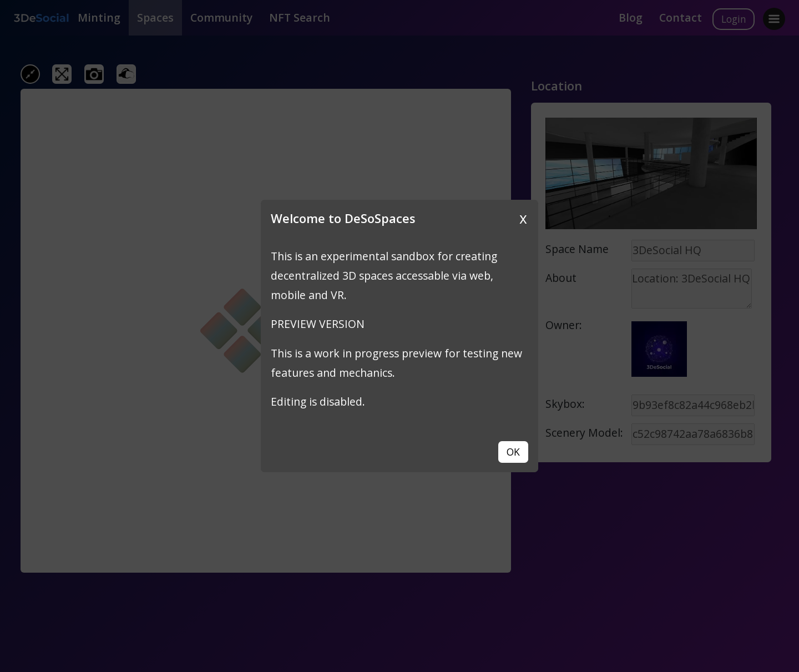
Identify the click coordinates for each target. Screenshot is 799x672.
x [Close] (523, 218)
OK (513, 452)
